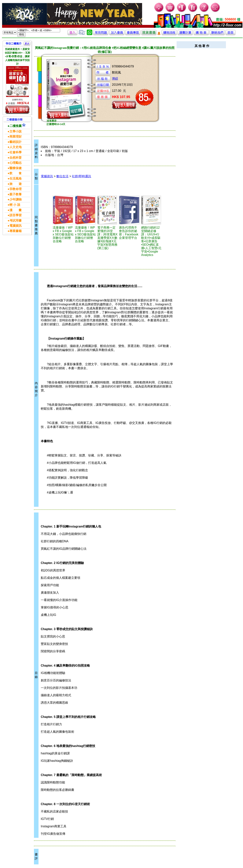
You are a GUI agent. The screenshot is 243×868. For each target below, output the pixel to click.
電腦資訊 (47, 176)
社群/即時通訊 (81, 176)
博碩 (115, 79)
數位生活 (62, 176)
